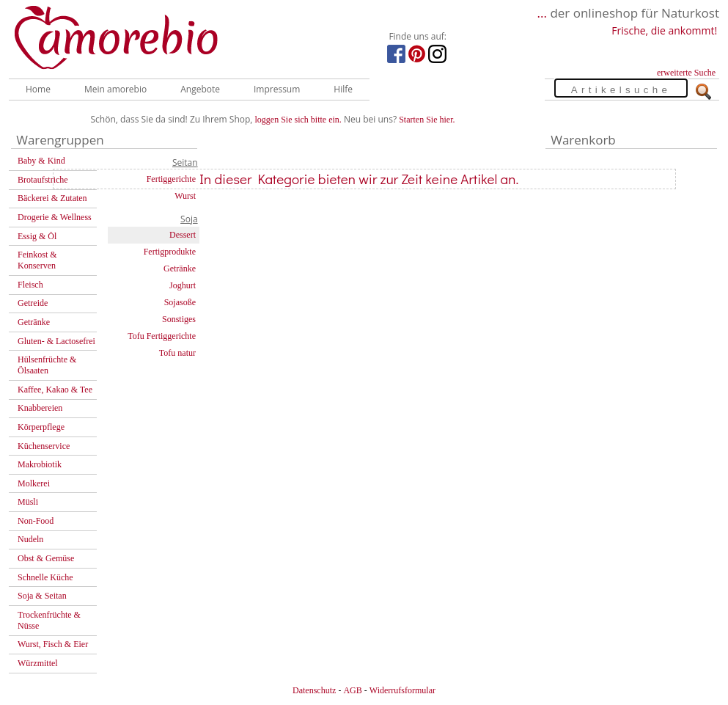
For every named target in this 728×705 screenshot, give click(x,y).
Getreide (33, 303)
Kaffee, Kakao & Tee (55, 390)
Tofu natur (177, 353)
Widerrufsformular (402, 690)
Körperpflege (41, 427)
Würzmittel (38, 663)
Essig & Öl (37, 236)
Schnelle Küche (45, 577)
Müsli (28, 502)
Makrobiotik (40, 464)
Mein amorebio (115, 89)
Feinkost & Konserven (37, 260)
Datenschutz (314, 690)
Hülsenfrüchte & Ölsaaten (47, 365)
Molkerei (34, 483)
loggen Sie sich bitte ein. (298, 120)
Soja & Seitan (42, 596)
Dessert (183, 235)
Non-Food (36, 521)
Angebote (200, 89)
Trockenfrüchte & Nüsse (49, 620)
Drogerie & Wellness (55, 217)
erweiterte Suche (686, 73)
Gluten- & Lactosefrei (56, 341)
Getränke (34, 322)
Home (38, 89)
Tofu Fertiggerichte (162, 336)
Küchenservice (44, 446)
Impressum (277, 89)
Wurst (185, 196)
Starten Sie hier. (427, 120)
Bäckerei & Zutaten (52, 198)
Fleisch (30, 285)
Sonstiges (179, 319)
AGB (352, 690)
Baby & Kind (41, 161)
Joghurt (183, 285)
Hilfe (343, 89)
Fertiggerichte (171, 179)
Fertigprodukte (170, 252)
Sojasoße (180, 302)
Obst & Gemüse (46, 558)
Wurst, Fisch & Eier (53, 644)
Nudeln (30, 539)
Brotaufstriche (43, 180)
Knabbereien (40, 408)
